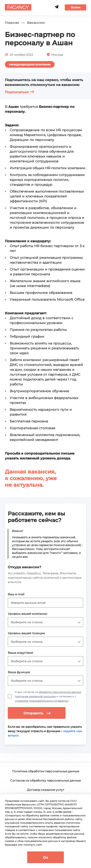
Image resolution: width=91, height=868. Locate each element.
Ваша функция (19, 672)
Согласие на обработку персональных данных (45, 780)
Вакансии (36, 23)
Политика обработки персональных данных (46, 771)
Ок (45, 858)
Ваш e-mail (16, 594)
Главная (12, 23)
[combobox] (46, 603)
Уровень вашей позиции (26, 633)
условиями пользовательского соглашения (41, 701)
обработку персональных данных (60, 692)
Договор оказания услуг (46, 790)
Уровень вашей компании (27, 614)
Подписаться (20, 92)
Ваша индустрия (20, 653)
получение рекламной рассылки (35, 696)
